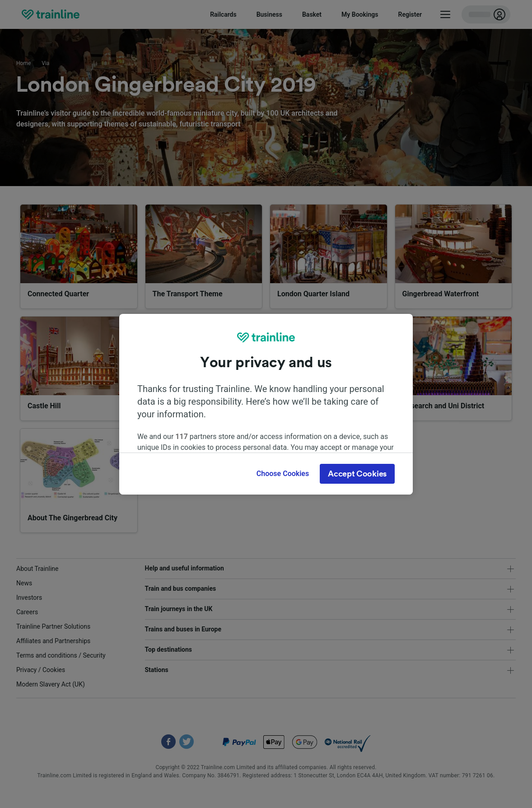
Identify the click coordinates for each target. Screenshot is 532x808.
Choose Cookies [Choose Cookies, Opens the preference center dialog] (283, 474)
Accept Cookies (357, 474)
